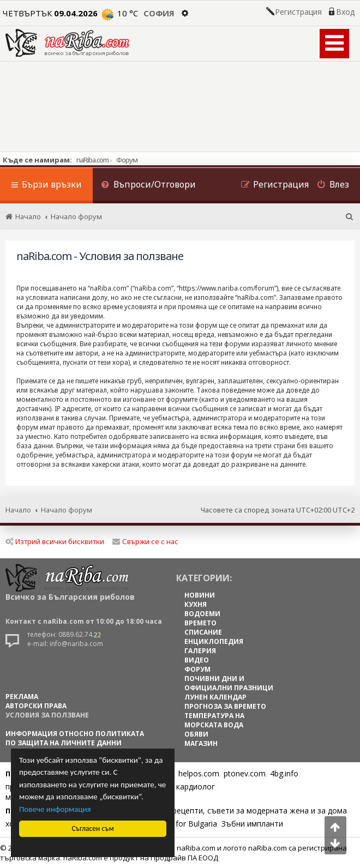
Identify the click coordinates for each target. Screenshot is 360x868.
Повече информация (55, 809)
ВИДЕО (197, 660)
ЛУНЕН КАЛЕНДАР (215, 697)
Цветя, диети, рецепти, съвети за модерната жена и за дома (233, 810)
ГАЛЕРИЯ (200, 651)
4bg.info (284, 773)
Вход (345, 12)
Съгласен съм (93, 828)
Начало (18, 510)
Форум (127, 160)
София (159, 13)
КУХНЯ (196, 604)
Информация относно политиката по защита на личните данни (75, 738)
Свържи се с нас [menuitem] (145, 541)
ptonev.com (245, 773)
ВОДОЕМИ (202, 614)
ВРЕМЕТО (200, 623)
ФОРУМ (197, 669)
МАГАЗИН (201, 743)
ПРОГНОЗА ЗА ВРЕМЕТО (225, 706)
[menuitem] (148, 186)
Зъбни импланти (252, 824)
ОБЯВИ (196, 734)
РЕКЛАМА (22, 697)
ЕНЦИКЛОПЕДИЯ (214, 641)
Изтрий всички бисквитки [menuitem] (55, 541)
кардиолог (196, 786)
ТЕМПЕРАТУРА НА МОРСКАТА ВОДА (214, 720)
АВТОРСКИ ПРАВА (36, 706)
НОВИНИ (200, 595)
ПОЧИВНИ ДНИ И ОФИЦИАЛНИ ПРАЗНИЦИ (229, 683)
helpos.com (199, 773)
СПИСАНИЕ (203, 632)
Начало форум (67, 510)
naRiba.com (92, 160)
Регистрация (298, 12)
